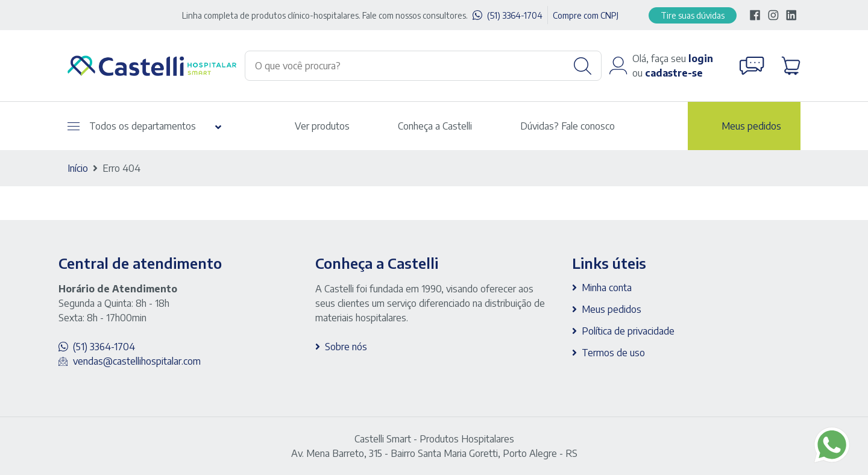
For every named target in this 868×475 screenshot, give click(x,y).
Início (78, 168)
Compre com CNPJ (586, 15)
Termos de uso (613, 353)
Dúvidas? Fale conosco (568, 126)
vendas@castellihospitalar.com (137, 361)
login (701, 58)
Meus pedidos (751, 126)
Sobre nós (346, 347)
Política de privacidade (628, 331)
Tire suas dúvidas (693, 15)
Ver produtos (322, 126)
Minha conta (607, 288)
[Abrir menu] (74, 126)
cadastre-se (674, 73)
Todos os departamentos (132, 126)
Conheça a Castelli (435, 126)
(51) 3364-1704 (515, 15)
